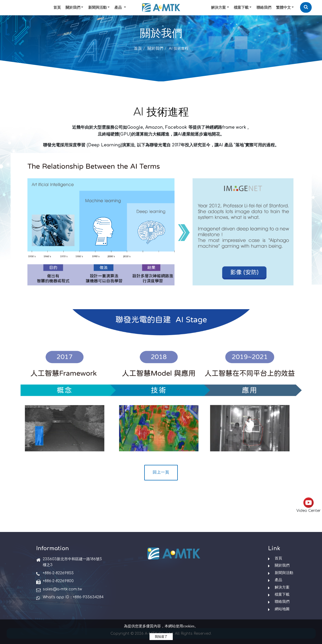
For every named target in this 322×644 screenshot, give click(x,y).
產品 (278, 580)
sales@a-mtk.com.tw (62, 589)
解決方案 (218, 8)
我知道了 (161, 637)
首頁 (57, 8)
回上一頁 (161, 472)
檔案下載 (241, 8)
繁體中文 (283, 8)
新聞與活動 (97, 8)
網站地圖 (282, 609)
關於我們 (73, 8)
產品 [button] (119, 8)
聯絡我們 (264, 8)
